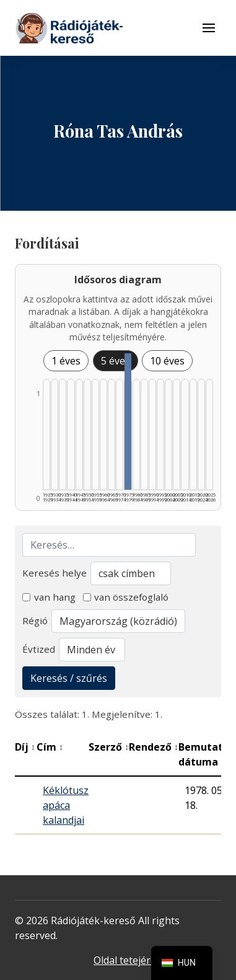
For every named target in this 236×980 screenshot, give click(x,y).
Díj (25, 747)
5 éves (116, 361)
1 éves (66, 361)
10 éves (167, 361)
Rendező (154, 747)
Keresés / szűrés (69, 678)
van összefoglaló (126, 597)
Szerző (109, 747)
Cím (50, 747)
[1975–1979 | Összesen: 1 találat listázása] (128, 422)
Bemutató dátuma (207, 754)
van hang (49, 597)
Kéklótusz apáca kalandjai (66, 805)
